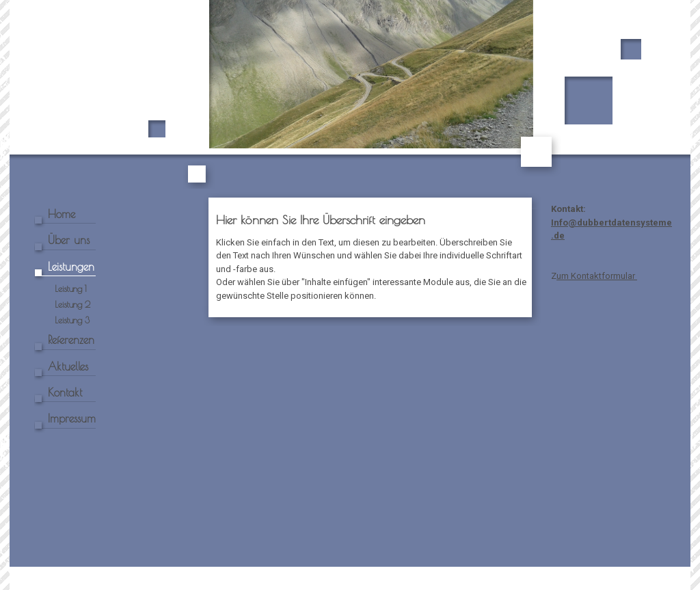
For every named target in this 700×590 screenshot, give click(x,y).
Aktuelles (68, 366)
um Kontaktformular (597, 276)
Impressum (72, 418)
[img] (350, 94)
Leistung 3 (72, 320)
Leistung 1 (71, 289)
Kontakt (65, 392)
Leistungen (71, 267)
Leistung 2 (72, 305)
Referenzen (71, 340)
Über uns (69, 240)
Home (62, 214)
